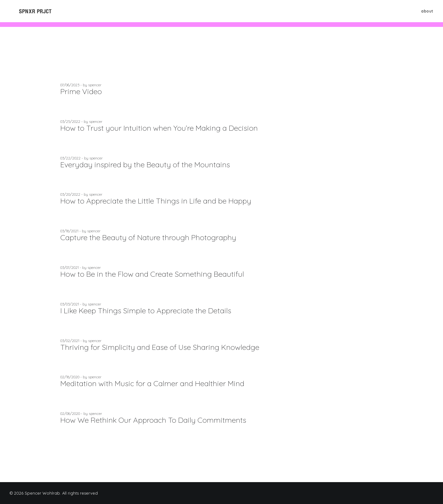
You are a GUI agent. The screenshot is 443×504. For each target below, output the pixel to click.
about (427, 13)
